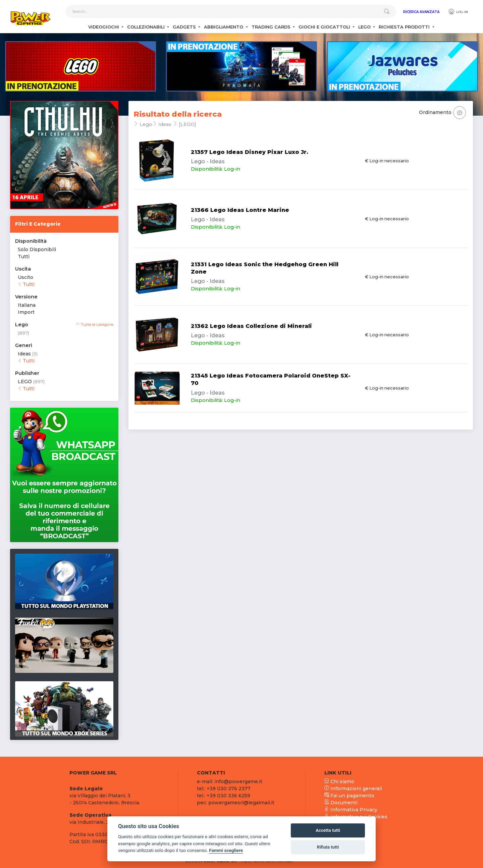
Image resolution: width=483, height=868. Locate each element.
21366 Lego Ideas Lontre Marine (240, 210)
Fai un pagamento (349, 796)
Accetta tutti (328, 830)
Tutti (24, 256)
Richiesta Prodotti (405, 27)
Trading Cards (272, 27)
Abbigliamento (224, 27)
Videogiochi (104, 27)
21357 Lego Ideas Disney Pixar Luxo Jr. (250, 152)
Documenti (341, 803)
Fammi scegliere (226, 850)
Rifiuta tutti (328, 847)
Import (26, 312)
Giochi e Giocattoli (325, 27)
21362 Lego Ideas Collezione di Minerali (251, 326)
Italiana (27, 305)
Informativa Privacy (351, 810)
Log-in (458, 12)
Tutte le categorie (95, 325)
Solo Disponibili (37, 249)
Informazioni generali (353, 789)
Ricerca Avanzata (421, 12)
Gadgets (185, 27)
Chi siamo (339, 782)
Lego (365, 27)
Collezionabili (147, 27)
